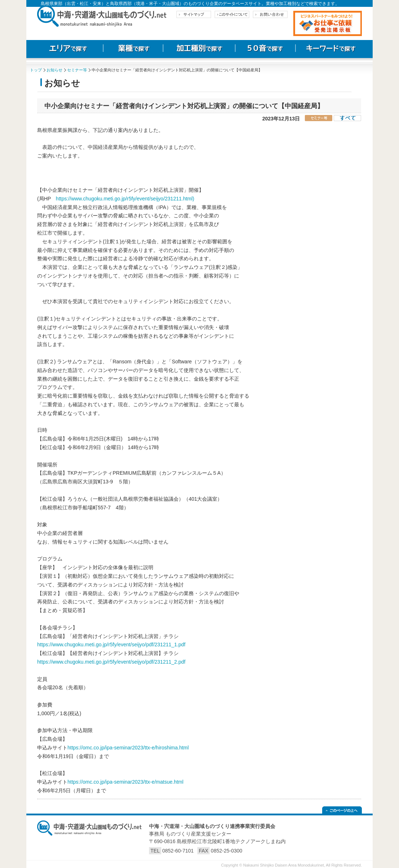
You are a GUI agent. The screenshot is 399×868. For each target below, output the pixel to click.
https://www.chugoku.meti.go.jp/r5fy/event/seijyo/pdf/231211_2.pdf (111, 662)
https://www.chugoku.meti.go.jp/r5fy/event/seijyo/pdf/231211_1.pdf (111, 645)
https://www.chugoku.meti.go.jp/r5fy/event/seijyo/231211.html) (125, 199)
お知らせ (54, 70)
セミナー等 (77, 70)
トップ (36, 70)
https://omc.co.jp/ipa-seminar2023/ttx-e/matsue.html (125, 782)
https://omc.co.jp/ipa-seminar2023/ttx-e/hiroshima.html (128, 748)
